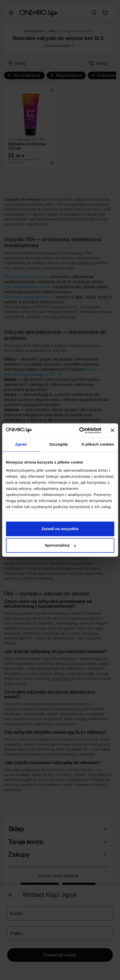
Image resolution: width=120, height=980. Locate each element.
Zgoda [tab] (21, 444)
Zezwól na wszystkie (60, 529)
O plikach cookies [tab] (98, 444)
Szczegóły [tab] (59, 444)
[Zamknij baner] (112, 430)
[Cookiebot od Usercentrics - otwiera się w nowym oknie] (79, 430)
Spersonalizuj (60, 545)
